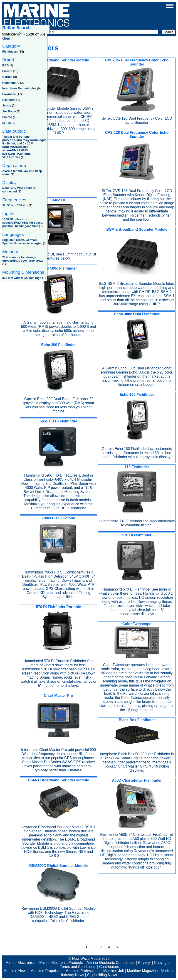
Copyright (162, 963)
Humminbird (11, 83)
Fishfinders (10, 52)
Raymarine (10, 100)
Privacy (144, 963)
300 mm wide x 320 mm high (22, 278)
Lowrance (9, 94)
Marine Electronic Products (61, 963)
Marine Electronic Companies (110, 963)
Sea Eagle (9, 111)
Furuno (7, 71)
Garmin (7, 77)
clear (6, 38)
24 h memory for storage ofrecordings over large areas (23, 259)
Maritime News (15, 971)
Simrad (7, 117)
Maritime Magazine (142, 971)
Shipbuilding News (102, 975)
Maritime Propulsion (46, 971)
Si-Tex (6, 123)
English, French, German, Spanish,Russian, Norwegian (22, 242)
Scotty (7, 105)
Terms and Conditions (78, 967)
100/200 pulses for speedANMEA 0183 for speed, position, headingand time (23, 223)
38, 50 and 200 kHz (15, 205)
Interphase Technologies (19, 88)
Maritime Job (114, 971)
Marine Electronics (20, 963)
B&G (5, 65)
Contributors (109, 967)
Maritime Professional (83, 971)
